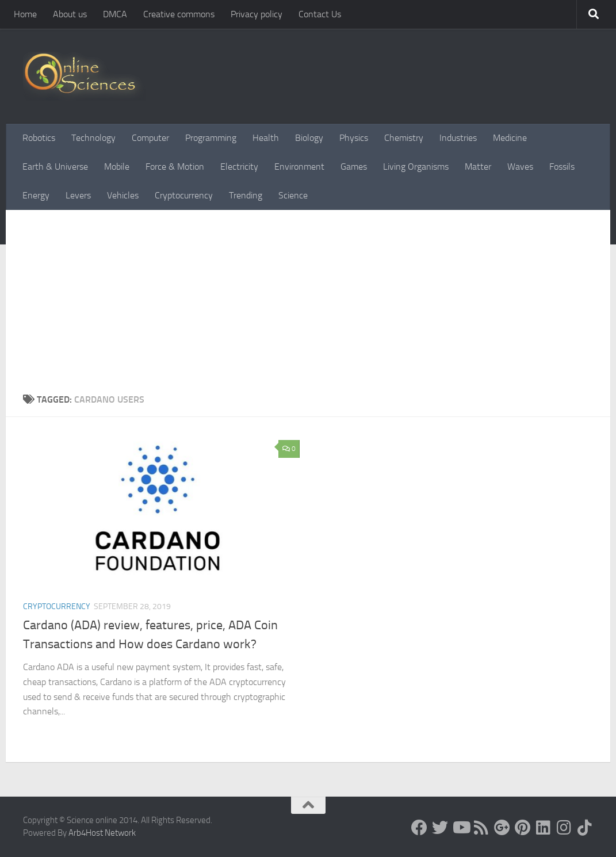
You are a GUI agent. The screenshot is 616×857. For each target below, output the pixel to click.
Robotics (39, 138)
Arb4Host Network (102, 833)
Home (25, 14)
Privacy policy (257, 14)
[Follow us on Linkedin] (544, 828)
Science (293, 195)
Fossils (562, 167)
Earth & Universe (55, 167)
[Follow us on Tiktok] (585, 828)
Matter (478, 167)
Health (266, 138)
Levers (78, 195)
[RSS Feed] (481, 828)
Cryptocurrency (184, 195)
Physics (354, 138)
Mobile (117, 167)
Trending (246, 195)
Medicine (510, 138)
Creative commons (179, 14)
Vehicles (123, 195)
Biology (309, 138)
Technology (93, 138)
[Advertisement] (308, 296)
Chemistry (404, 138)
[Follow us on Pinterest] (523, 828)
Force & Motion (175, 167)
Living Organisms (416, 167)
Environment (299, 167)
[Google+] (502, 828)
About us (70, 14)
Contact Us (320, 14)
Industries (458, 138)
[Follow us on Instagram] (564, 828)
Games (354, 167)
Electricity (239, 167)
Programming (211, 138)
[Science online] (419, 828)
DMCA (115, 14)
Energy (36, 195)
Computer (150, 138)
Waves (520, 167)
